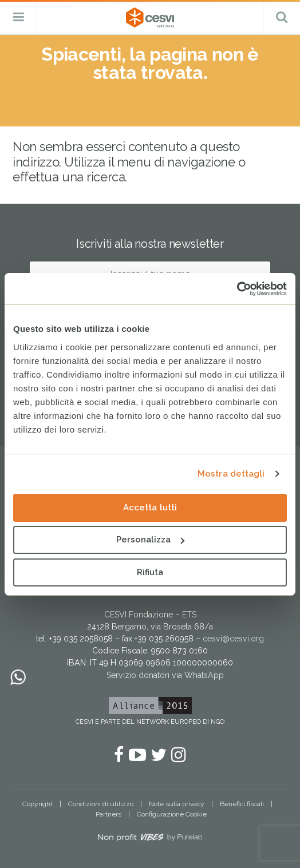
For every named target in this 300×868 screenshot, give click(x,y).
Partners (108, 814)
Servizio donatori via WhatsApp (165, 675)
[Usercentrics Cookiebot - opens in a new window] (237, 289)
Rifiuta (150, 572)
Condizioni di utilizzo (101, 804)
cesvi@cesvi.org (233, 639)
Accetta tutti (150, 508)
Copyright (37, 804)
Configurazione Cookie (172, 814)
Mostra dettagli (231, 474)
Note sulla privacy (177, 804)
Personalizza (150, 540)
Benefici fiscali (242, 804)
